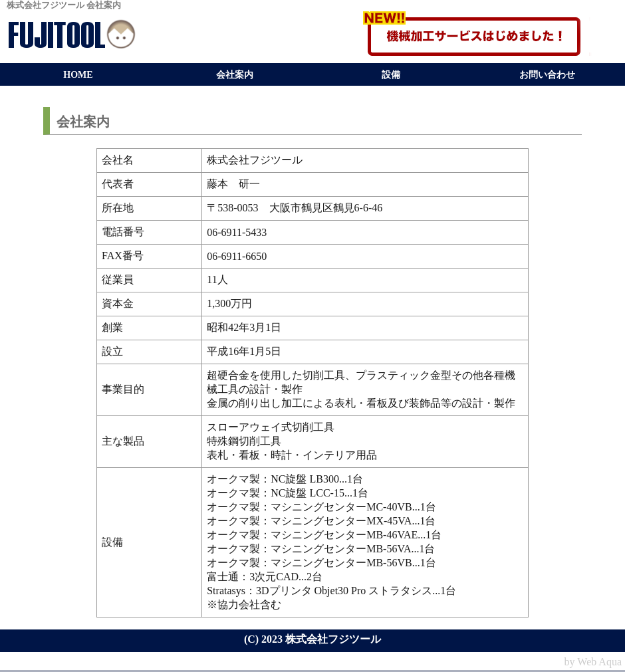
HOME (78, 75)
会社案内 (235, 75)
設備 (391, 75)
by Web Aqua (593, 662)
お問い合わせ (547, 75)
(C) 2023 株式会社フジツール (312, 639)
